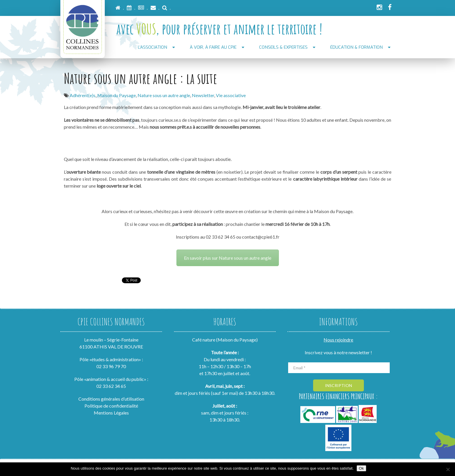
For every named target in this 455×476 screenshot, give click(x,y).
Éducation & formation (356, 47)
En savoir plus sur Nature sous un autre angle (228, 252)
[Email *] (339, 368)
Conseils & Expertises (283, 47)
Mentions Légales (111, 413)
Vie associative (231, 95)
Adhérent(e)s (83, 95)
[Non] (448, 469)
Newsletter (203, 95)
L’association (152, 47)
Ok (361, 468)
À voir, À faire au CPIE (213, 47)
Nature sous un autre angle (164, 95)
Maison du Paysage (117, 95)
